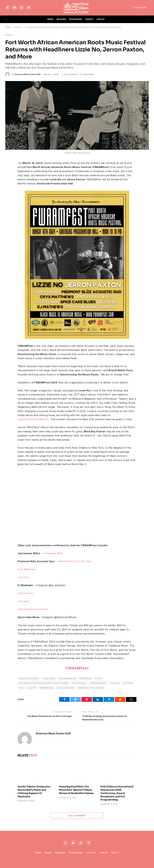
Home (38, 853)
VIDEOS (101, 19)
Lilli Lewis (23, 601)
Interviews (76, 853)
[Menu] (6, 19)
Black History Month (29, 678)
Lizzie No (31, 688)
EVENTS (89, 19)
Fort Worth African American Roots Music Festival (44, 683)
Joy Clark (23, 577)
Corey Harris (25, 593)
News (48, 853)
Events (9, 35)
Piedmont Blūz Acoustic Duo (74, 561)
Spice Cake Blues (66, 688)
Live (21, 688)
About (115, 853)
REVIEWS (61, 19)
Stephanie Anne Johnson (33, 609)
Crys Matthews (27, 569)
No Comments (69, 74)
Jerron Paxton (79, 683)
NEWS (50, 19)
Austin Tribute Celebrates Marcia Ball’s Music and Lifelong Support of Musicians (34, 791)
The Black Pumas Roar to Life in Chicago (49, 716)
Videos (104, 853)
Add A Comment (77, 816)
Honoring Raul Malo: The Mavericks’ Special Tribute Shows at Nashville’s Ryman (76, 790)
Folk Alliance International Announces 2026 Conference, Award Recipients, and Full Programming (117, 793)
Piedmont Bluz (47, 688)
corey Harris (49, 678)
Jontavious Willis (53, 553)
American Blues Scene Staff (28, 74)
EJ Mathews (86, 678)
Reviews (60, 853)
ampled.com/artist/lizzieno (33, 419)
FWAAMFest (77, 668)
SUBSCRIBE (140, 8)
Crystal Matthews (67, 678)
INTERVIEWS (76, 19)
